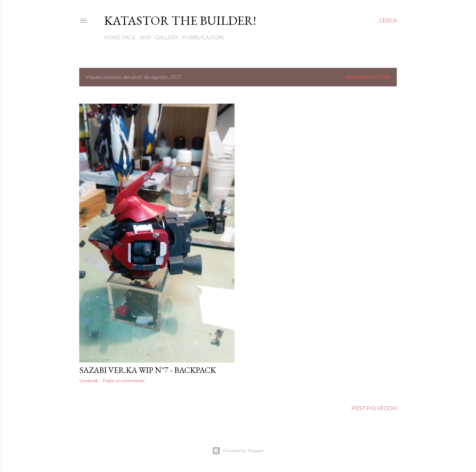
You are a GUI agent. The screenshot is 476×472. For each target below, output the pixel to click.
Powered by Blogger (238, 451)
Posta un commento (124, 381)
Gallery (167, 38)
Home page (120, 38)
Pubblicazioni (203, 38)
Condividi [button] (89, 381)
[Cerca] (388, 21)
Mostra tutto (368, 77)
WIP (145, 38)
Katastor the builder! (180, 20)
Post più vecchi (374, 408)
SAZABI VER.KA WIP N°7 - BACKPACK (148, 370)
